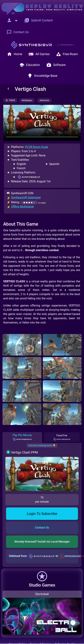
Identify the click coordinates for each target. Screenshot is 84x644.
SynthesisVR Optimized (26, 197)
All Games (39, 54)
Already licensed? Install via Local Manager (42, 542)
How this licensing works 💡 (42, 446)
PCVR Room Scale (37, 147)
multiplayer (27, 100)
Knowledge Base (42, 76)
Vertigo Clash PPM (24, 452)
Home (15, 54)
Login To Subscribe (42, 514)
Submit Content (39, 20)
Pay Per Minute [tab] (22, 437)
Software (56, 65)
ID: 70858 (10, 100)
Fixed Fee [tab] (62, 438)
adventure (44, 100)
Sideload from (43, 556)
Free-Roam (67, 54)
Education (30, 65)
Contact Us (18, 32)
